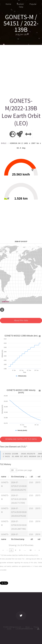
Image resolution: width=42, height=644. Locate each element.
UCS (37, 555)
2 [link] (16, 550)
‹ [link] (7, 550)
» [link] (39, 550)
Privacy (36, 627)
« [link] (3, 550)
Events (9, 629)
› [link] (35, 550)
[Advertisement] (21, 70)
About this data (21, 320)
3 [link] (20, 550)
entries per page (25, 470)
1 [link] (11, 550)
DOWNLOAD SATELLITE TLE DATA (21, 439)
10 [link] (31, 550)
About (27, 627)
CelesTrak (15, 555)
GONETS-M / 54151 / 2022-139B (21, 23)
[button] (8, 477)
